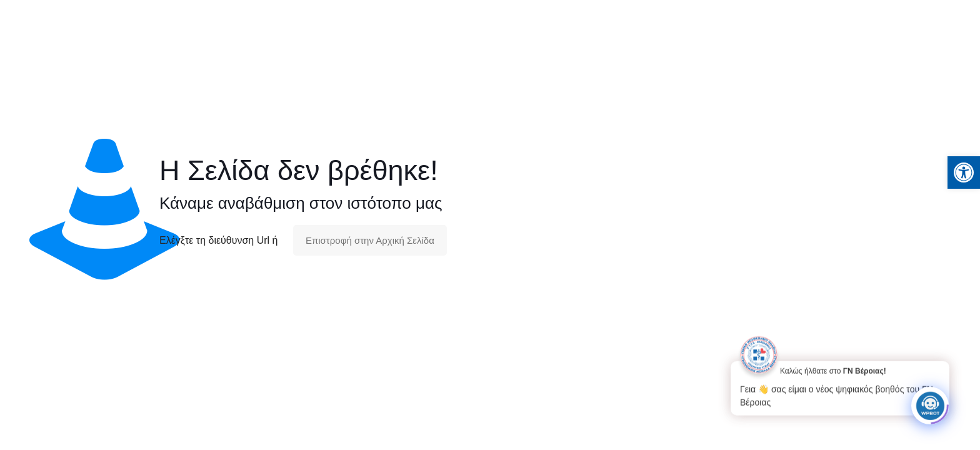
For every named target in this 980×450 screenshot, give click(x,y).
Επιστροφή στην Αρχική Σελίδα (370, 240)
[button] (964, 172)
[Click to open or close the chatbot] (930, 403)
